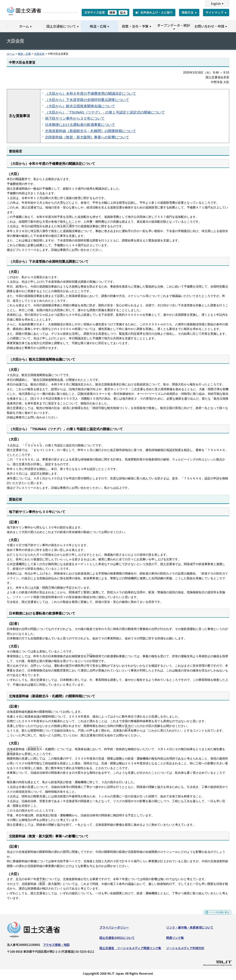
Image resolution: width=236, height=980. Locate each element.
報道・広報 (24, 54)
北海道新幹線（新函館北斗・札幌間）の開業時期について (91, 131)
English (216, 4)
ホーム (11, 54)
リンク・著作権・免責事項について (190, 929)
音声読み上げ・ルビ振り (157, 12)
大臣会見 (39, 54)
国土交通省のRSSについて (117, 939)
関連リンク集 (175, 939)
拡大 (123, 13)
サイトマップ (214, 12)
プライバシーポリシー (114, 929)
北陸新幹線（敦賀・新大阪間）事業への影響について (87, 137)
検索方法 (188, 12)
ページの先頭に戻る (216, 915)
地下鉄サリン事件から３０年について (75, 118)
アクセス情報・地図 (56, 946)
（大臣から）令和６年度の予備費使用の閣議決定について (91, 94)
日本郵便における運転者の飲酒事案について (80, 125)
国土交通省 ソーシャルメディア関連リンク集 (130, 949)
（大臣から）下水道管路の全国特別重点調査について (87, 100)
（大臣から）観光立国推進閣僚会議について (80, 106)
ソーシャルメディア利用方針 (185, 949)
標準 (112, 13)
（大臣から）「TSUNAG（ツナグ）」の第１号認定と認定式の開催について (105, 112)
